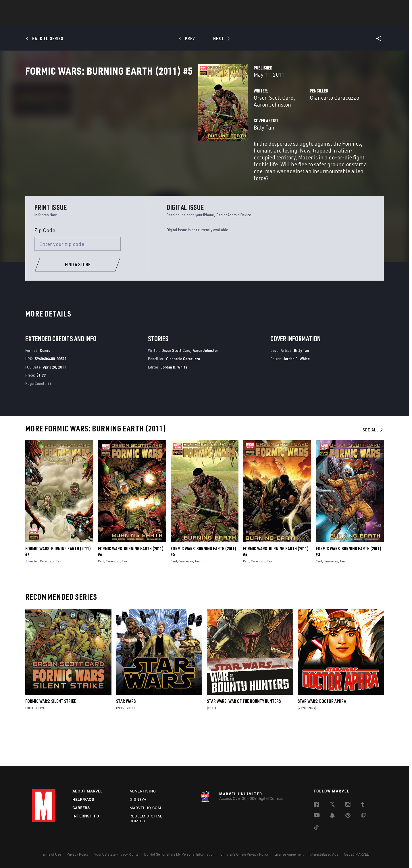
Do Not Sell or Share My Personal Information (179, 855)
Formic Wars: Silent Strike (51, 739)
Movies (197, 20)
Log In (53, 7)
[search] (370, 7)
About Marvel (87, 791)
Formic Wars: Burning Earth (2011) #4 (276, 589)
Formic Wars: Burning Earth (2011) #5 (203, 589)
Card (101, 599)
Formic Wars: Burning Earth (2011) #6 (131, 589)
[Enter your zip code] (78, 281)
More (290, 20)
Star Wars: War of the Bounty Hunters (244, 739)
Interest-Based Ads (324, 855)
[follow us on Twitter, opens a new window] (332, 805)
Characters (169, 20)
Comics (141, 20)
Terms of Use (51, 855)
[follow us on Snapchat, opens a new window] (332, 816)
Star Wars (126, 739)
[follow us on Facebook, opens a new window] (316, 805)
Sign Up (72, 7)
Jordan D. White (174, 404)
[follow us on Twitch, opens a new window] (364, 817)
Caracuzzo (47, 599)
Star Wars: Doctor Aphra (322, 739)
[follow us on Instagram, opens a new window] (348, 805)
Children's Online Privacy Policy (244, 855)
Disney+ (138, 799)
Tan (59, 599)
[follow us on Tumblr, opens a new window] (363, 805)
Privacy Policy (78, 855)
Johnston (32, 599)
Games (247, 20)
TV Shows (222, 20)
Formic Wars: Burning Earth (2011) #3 (349, 589)
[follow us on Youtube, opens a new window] (317, 816)
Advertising (143, 791)
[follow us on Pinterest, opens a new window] (348, 816)
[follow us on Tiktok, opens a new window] (316, 828)
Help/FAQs (83, 799)
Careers (81, 808)
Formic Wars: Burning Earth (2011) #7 (58, 589)
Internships (86, 816)
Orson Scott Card (153, 123)
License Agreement (289, 855)
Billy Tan (143, 146)
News (119, 20)
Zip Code (45, 267)
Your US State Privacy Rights (116, 855)
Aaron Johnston (194, 123)
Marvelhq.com (145, 808)
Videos (269, 20)
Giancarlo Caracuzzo (274, 123)
